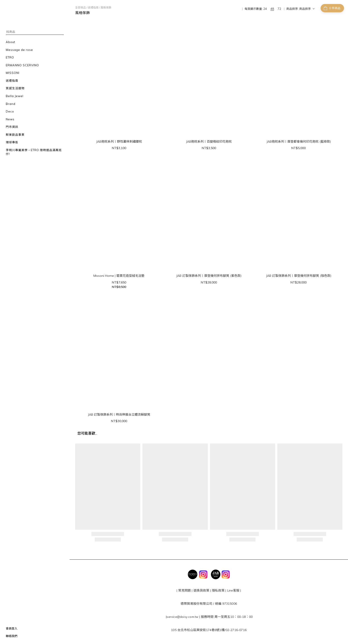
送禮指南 (93, 7)
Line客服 (233, 590)
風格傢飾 (106, 7)
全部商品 (80, 7)
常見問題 (184, 590)
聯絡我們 (12, 636)
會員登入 (12, 628)
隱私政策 (218, 590)
